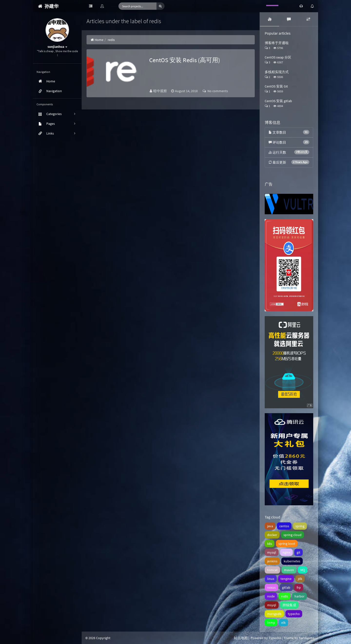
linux (271, 579)
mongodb (274, 614)
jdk (300, 579)
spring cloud (292, 535)
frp (299, 587)
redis (285, 596)
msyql (272, 605)
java (270, 526)
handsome (307, 638)
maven (289, 570)
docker (272, 535)
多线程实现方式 (277, 72)
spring (300, 526)
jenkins (272, 561)
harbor (299, 596)
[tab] (270, 19)
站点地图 (241, 638)
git (298, 552)
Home (97, 40)
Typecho (275, 638)
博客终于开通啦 (277, 43)
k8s (270, 544)
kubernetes (292, 561)
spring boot (287, 544)
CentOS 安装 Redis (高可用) (185, 60)
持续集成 (289, 605)
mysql (272, 552)
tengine (286, 579)
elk (283, 623)
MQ (303, 570)
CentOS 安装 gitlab (278, 101)
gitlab (286, 587)
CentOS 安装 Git (276, 86)
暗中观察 (161, 91)
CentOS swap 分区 (278, 57)
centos (284, 526)
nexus (271, 587)
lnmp (271, 623)
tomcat (272, 570)
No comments (215, 91)
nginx (286, 552)
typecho (294, 614)
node (271, 596)
